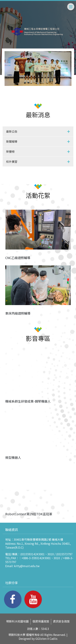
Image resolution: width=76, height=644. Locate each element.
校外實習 (12, 162)
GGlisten (41, 639)
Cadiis (53, 639)
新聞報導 (12, 141)
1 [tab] (38, 83)
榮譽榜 (10, 151)
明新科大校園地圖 (18, 621)
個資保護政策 (41, 621)
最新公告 (12, 131)
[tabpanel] (38, 69)
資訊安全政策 (61, 621)
